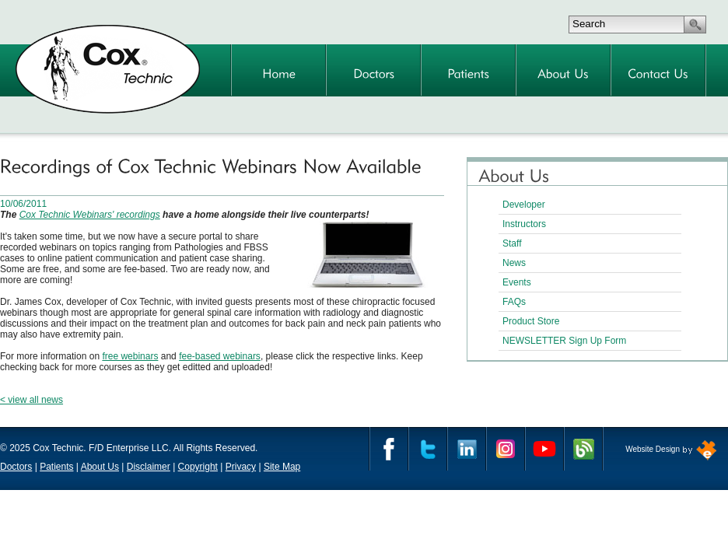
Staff (512, 243)
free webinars (130, 356)
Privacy (241, 467)
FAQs (514, 302)
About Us (100, 467)
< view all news (31, 400)
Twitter (428, 449)
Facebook (389, 449)
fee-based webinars (220, 356)
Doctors (16, 467)
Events (517, 282)
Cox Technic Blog (583, 449)
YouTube (544, 449)
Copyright (198, 467)
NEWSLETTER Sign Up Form (564, 341)
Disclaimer (149, 467)
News (514, 263)
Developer (524, 205)
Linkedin (467, 449)
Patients (56, 467)
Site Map (282, 467)
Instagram (506, 449)
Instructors (524, 224)
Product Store (531, 321)
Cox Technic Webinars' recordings (90, 215)
